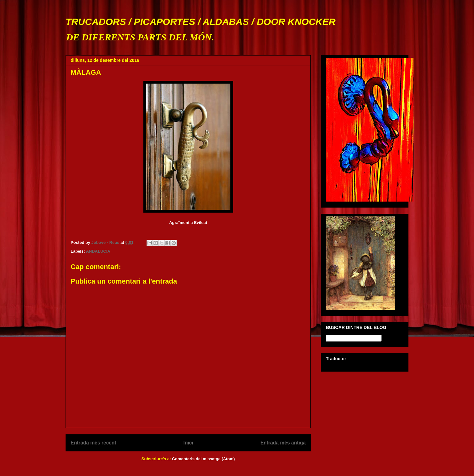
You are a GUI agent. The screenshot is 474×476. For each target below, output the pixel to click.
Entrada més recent (93, 443)
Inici (188, 443)
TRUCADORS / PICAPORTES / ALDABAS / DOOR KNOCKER (201, 22)
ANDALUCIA (98, 251)
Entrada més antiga (283, 443)
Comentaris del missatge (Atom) (203, 459)
